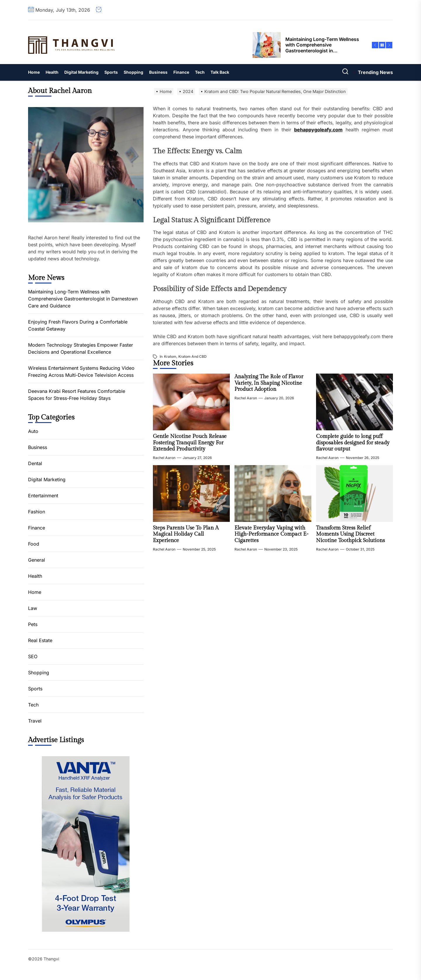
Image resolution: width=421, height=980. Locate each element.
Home (34, 72)
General (37, 560)
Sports (111, 72)
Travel (35, 721)
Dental (35, 463)
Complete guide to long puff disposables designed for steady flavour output (353, 443)
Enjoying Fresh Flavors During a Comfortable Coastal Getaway (78, 325)
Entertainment (43, 496)
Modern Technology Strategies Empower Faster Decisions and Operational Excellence (81, 348)
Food (34, 544)
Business (158, 72)
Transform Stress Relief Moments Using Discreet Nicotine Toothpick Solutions (350, 534)
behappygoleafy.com (318, 130)
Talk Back (220, 72)
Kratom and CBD (193, 356)
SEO (33, 656)
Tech (200, 72)
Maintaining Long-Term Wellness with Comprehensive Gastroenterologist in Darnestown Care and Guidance (83, 299)
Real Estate (40, 640)
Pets (33, 624)
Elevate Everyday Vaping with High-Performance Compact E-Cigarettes (271, 534)
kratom (170, 356)
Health (52, 72)
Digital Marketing (81, 72)
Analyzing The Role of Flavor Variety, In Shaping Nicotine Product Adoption (269, 383)
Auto (33, 431)
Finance (181, 72)
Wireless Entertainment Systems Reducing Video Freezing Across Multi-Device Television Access (81, 372)
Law (33, 608)
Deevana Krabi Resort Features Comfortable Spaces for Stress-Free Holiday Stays (77, 395)
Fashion (37, 512)
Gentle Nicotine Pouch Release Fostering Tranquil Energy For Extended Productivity (190, 443)
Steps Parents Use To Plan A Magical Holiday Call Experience (186, 534)
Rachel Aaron (164, 458)
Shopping (133, 72)
